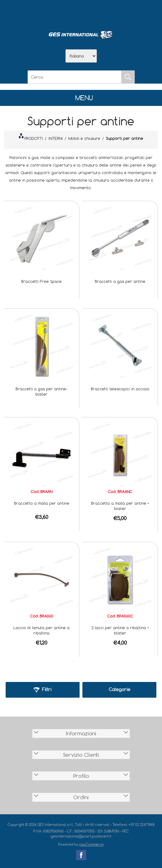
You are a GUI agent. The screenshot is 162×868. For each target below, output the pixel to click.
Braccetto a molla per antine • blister (120, 506)
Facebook (81, 855)
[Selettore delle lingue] (81, 56)
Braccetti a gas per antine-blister (42, 391)
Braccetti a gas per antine (120, 281)
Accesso (114, 13)
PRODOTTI (31, 137)
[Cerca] (75, 77)
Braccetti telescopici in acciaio (120, 389)
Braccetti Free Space (42, 281)
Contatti (97, 13)
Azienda (65, 13)
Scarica (81, 13)
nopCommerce (91, 844)
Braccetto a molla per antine (42, 503)
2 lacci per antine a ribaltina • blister (120, 630)
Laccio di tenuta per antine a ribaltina (42, 630)
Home (49, 13)
